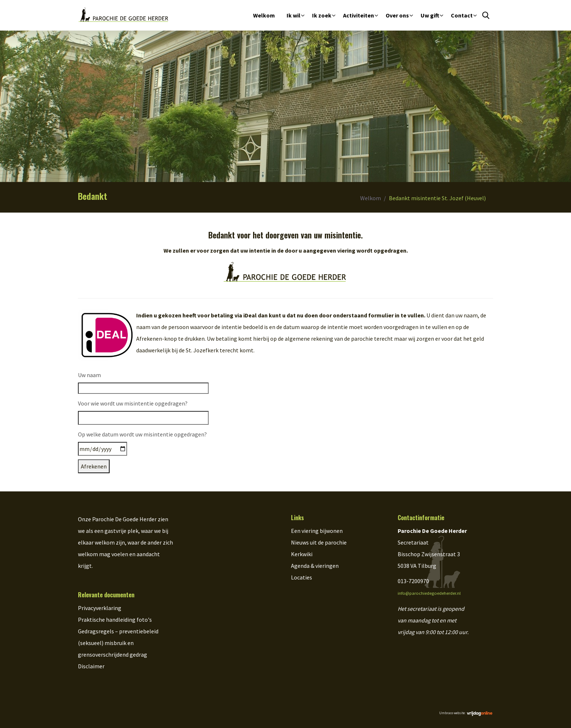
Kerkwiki (302, 554)
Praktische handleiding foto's (115, 620)
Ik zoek (322, 15)
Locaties (302, 577)
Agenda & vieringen (315, 566)
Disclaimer (91, 666)
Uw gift (430, 15)
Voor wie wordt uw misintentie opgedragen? (133, 403)
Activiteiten (359, 15)
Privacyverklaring (100, 608)
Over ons (397, 15)
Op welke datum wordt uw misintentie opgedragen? (142, 434)
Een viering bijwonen (317, 531)
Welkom (264, 15)
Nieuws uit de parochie (319, 542)
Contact (462, 15)
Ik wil (294, 15)
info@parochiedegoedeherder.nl (429, 593)
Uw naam (89, 375)
